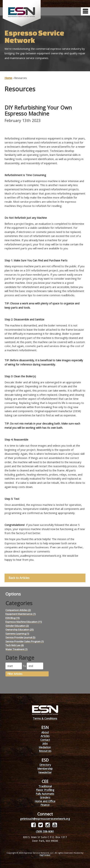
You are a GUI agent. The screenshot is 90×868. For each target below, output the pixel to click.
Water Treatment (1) (16, 649)
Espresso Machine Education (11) (24, 622)
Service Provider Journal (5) (20, 637)
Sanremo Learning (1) (17, 634)
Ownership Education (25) (19, 630)
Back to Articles (19, 578)
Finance (45, 805)
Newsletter (45, 772)
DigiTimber (45, 855)
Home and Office (45, 801)
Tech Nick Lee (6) (14, 645)
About (45, 732)
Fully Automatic (45, 794)
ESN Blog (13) (12, 618)
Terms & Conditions (45, 718)
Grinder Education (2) (17, 626)
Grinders (45, 797)
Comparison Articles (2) (18, 610)
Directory (45, 765)
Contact (45, 740)
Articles (45, 736)
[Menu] (85, 11)
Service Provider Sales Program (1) (25, 641)
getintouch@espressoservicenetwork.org (45, 819)
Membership (45, 768)
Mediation (45, 747)
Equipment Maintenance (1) (20, 614)
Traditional (45, 786)
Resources (45, 751)
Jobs (45, 743)
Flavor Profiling (45, 790)
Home (8, 78)
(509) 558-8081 (45, 831)
